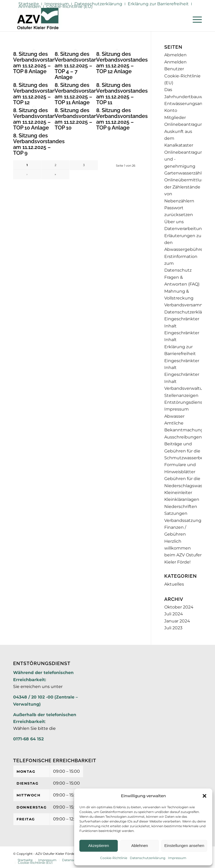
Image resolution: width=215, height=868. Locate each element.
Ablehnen (139, 845)
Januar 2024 (177, 621)
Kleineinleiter (178, 493)
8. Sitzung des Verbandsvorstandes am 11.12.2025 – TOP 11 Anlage (80, 94)
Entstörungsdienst (184, 402)
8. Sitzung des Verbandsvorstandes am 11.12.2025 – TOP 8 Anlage (39, 63)
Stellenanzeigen (181, 395)
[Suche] (182, 19)
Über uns (174, 222)
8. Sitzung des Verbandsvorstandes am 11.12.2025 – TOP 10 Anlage (39, 119)
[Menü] (195, 19)
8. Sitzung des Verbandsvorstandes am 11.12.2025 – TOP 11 (122, 94)
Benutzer (174, 69)
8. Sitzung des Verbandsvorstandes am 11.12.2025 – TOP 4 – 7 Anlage (80, 66)
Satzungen (176, 513)
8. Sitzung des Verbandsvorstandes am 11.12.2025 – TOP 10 (80, 119)
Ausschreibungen (183, 437)
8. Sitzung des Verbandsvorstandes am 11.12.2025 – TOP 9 (39, 144)
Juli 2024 (174, 614)
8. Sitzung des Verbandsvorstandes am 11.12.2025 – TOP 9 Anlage (122, 119)
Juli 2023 (173, 628)
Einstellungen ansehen (184, 845)
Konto (171, 110)
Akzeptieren (98, 845)
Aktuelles (174, 584)
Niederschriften (181, 507)
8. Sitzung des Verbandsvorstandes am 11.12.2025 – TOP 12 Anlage (122, 63)
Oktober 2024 (179, 607)
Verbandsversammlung (189, 305)
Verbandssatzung (183, 520)
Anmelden (30, 6)
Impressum (177, 858)
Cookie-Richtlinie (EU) (69, 6)
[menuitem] (98, 4)
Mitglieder (175, 118)
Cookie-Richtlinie (114, 858)
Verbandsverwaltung (186, 388)
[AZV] (38, 19)
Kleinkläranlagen (182, 499)
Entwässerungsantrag (188, 104)
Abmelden (175, 55)
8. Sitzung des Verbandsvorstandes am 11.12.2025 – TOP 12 (39, 94)
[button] (204, 796)
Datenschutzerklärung (148, 858)
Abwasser (174, 416)
